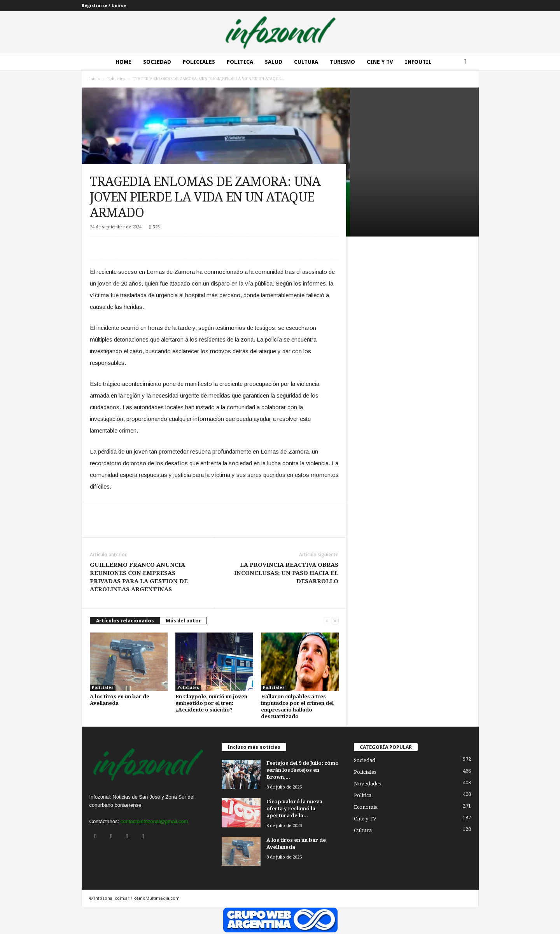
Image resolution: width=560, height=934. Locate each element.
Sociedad (157, 62)
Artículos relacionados (125, 621)
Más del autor (183, 621)
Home (123, 62)
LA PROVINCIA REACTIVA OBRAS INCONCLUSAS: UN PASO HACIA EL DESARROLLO (286, 573)
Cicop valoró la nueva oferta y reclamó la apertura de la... (294, 809)
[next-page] (335, 621)
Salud (274, 62)
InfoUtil (418, 62)
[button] (467, 62)
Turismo (342, 62)
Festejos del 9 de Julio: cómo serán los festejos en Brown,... (303, 770)
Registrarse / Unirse (104, 6)
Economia (366, 807)
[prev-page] (327, 621)
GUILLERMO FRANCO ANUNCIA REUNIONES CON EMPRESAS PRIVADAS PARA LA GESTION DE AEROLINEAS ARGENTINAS (139, 577)
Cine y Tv (380, 62)
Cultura (306, 62)
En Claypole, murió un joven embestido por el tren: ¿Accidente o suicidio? (211, 703)
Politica (240, 62)
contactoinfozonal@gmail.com (154, 821)
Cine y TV (365, 819)
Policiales (199, 62)
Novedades (367, 784)
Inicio (95, 79)
